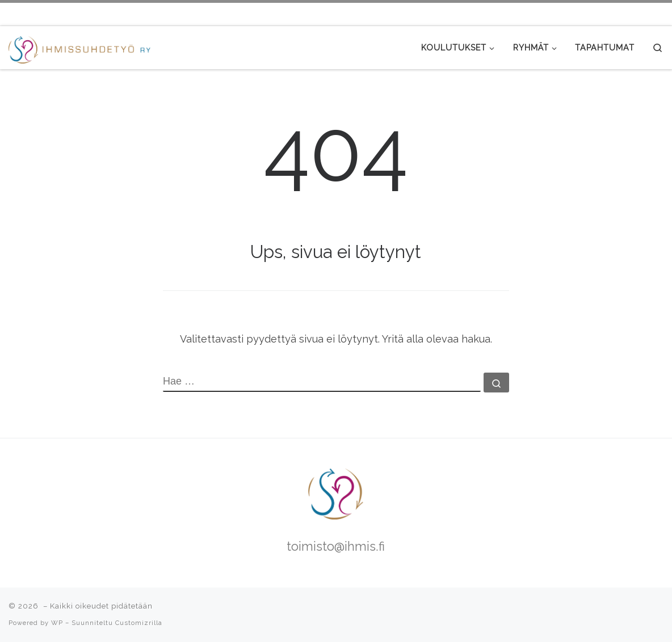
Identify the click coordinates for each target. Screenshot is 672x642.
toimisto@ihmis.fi (336, 546)
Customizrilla (139, 623)
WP (57, 623)
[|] (79, 47)
